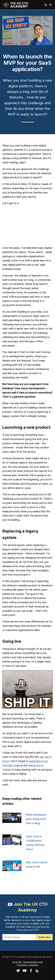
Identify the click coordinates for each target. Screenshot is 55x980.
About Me (17, 962)
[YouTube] (25, 972)
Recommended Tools (33, 962)
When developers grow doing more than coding (36, 819)
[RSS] (37, 972)
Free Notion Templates (27, 965)
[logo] (16, 5)
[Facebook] (31, 972)
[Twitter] (18, 972)
